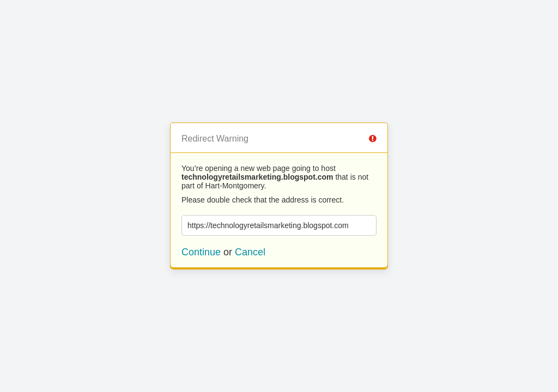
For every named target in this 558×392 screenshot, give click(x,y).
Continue (201, 252)
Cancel (250, 252)
